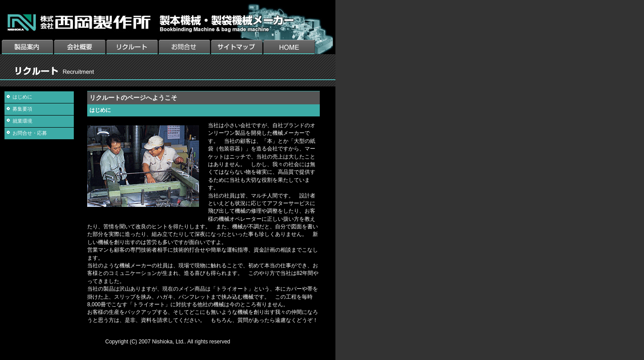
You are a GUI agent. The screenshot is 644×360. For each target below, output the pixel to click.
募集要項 (22, 109)
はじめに (22, 97)
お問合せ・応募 (30, 133)
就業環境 (22, 121)
